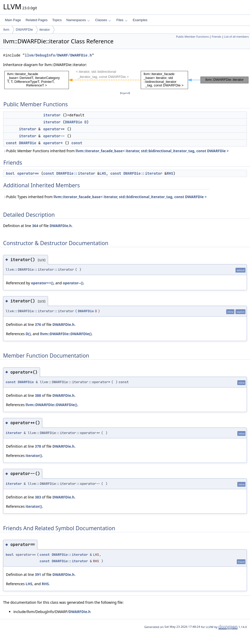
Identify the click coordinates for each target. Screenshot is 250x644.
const (11, 143)
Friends (216, 37)
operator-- (54, 136)
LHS (103, 173)
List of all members (236, 37)
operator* (53, 143)
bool (10, 173)
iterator (45, 30)
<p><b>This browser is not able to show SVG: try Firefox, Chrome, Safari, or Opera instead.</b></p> (127, 79)
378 (38, 446)
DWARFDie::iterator (76, 173)
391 (38, 574)
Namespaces (78, 20)
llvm (6, 30)
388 (38, 395)
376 (38, 324)
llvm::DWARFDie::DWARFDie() (66, 334)
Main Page (13, 20)
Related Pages (36, 20)
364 (35, 226)
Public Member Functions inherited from (116, 151)
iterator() (34, 456)
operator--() (73, 283)
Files (122, 20)
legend (125, 93)
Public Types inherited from (105, 197)
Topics (57, 20)
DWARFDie (24, 30)
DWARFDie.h (60, 226)
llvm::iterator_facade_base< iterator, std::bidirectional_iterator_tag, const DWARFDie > (152, 151)
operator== (28, 173)
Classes (103, 20)
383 (38, 497)
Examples (140, 20)
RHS (170, 173)
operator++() (42, 283)
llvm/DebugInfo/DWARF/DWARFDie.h (58, 55)
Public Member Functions (192, 37)
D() (28, 334)
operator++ (54, 129)
